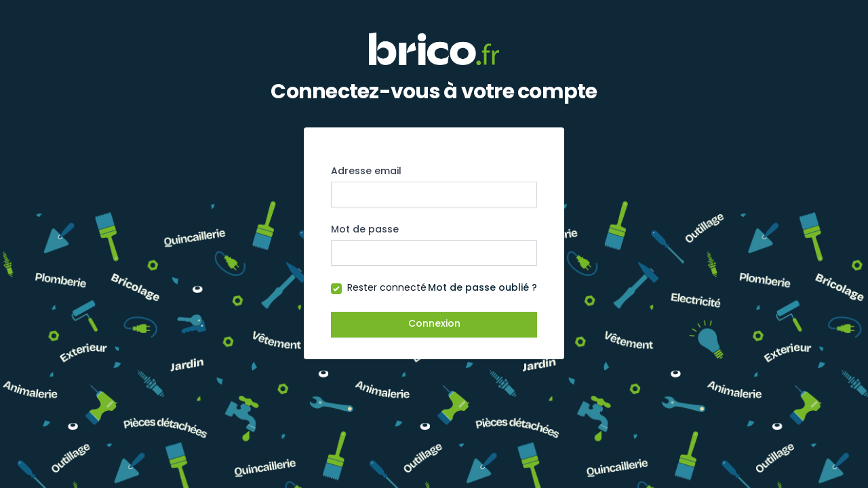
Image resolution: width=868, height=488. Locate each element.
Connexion (434, 324)
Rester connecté (387, 288)
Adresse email (366, 172)
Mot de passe (365, 230)
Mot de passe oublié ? (482, 288)
